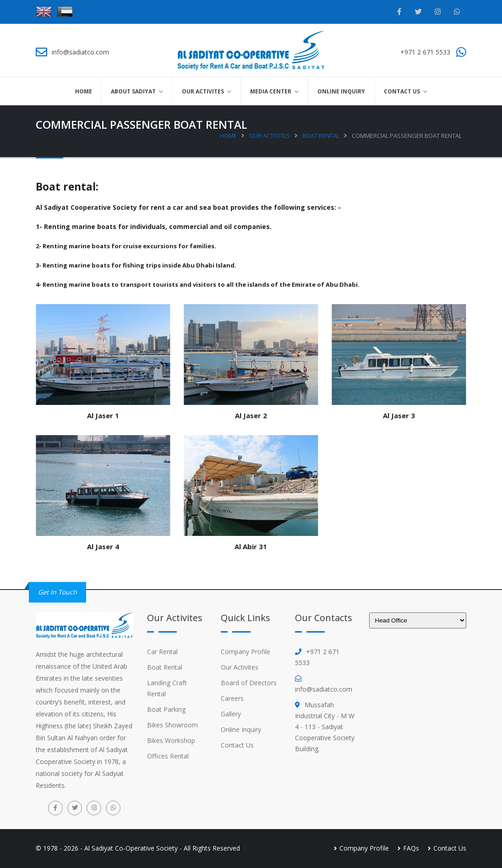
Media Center (271, 91)
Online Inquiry (341, 91)
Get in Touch (57, 592)
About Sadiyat (133, 91)
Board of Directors (249, 683)
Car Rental (162, 652)
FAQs (411, 848)
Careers (232, 698)
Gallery (231, 714)
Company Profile (246, 652)
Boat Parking (166, 709)
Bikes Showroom (172, 725)
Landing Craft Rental (167, 688)
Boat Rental (321, 136)
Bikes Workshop (171, 740)
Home (84, 91)
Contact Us (402, 91)
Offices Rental (168, 756)
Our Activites (203, 91)
